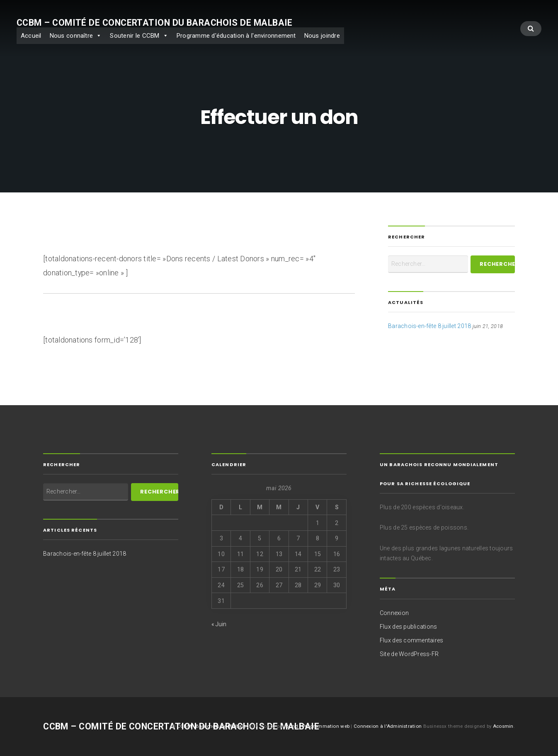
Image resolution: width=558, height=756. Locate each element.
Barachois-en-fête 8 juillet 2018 (429, 326)
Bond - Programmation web (318, 726)
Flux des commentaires (411, 640)
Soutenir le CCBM (135, 36)
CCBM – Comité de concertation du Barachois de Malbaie (155, 23)
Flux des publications (408, 627)
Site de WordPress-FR (409, 654)
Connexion (394, 613)
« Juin (219, 624)
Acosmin (503, 726)
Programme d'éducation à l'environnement (236, 36)
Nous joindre (322, 36)
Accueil (31, 36)
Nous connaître (72, 36)
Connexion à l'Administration (388, 726)
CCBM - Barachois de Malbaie (211, 726)
